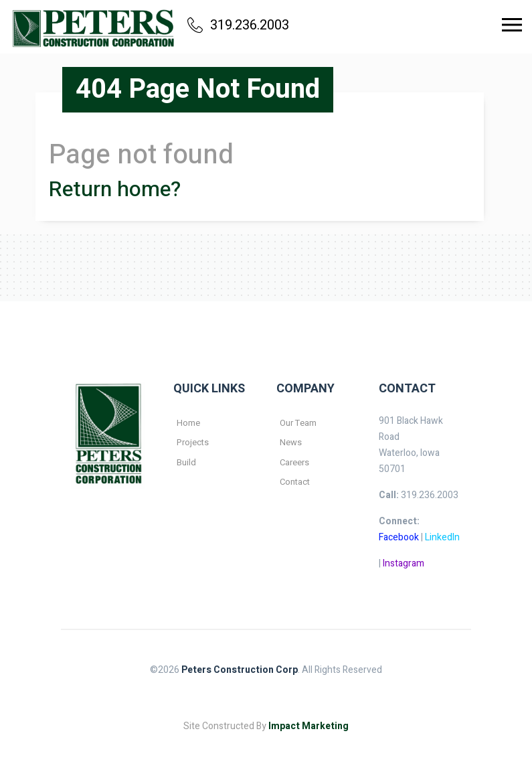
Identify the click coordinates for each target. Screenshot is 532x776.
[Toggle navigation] (512, 25)
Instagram (404, 563)
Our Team (298, 423)
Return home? (115, 189)
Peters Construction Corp (240, 670)
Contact (295, 482)
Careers (294, 462)
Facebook (399, 537)
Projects (193, 442)
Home (188, 423)
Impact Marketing (308, 726)
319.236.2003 (238, 25)
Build (186, 462)
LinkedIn (442, 537)
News (291, 442)
